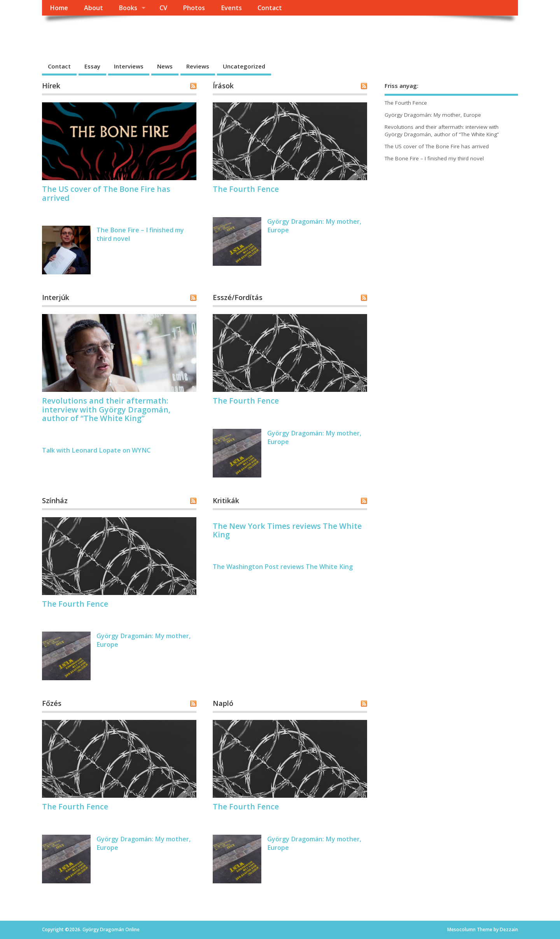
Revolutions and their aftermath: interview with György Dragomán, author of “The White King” (106, 409)
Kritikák (226, 500)
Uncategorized (244, 66)
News (165, 66)
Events (231, 8)
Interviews (129, 66)
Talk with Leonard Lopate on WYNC (96, 450)
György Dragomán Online (122, 33)
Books (128, 8)
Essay (92, 66)
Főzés (52, 703)
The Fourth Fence (246, 189)
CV (163, 8)
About (94, 8)
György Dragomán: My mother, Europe (433, 115)
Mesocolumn (461, 929)
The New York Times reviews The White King (287, 530)
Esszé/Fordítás (238, 297)
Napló (223, 703)
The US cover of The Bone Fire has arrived (106, 193)
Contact (270, 8)
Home (59, 8)
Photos (194, 8)
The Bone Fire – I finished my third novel (434, 158)
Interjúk (56, 297)
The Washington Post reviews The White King (283, 567)
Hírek (51, 86)
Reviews (198, 66)
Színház (55, 500)
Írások (223, 86)
